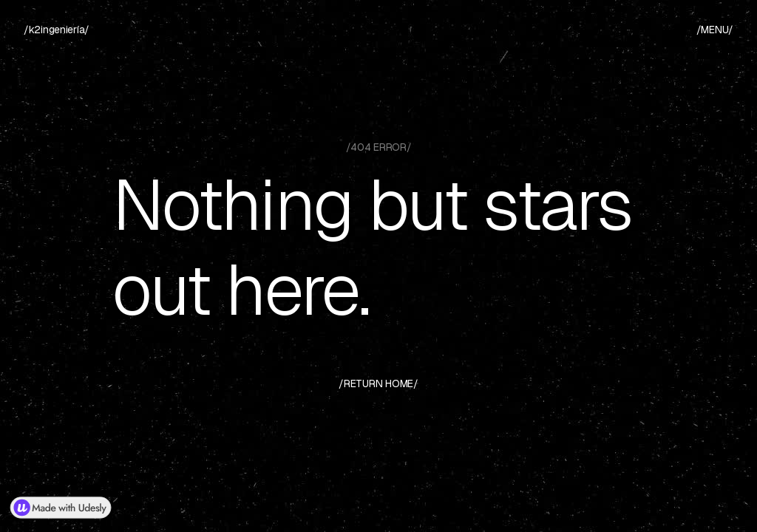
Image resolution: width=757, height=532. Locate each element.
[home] (57, 30)
